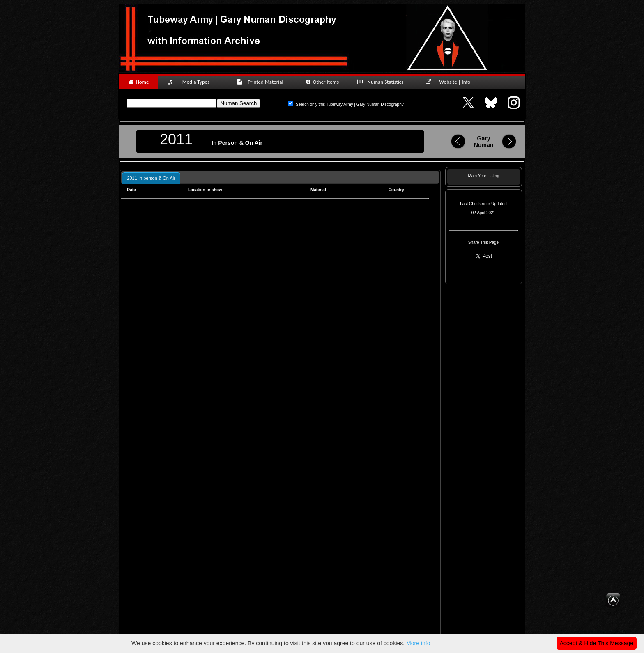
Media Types (192, 82)
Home (138, 82)
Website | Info (451, 82)
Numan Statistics (382, 82)
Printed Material (261, 82)
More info (418, 643)
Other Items (322, 82)
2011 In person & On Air (151, 178)
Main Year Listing (483, 176)
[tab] (151, 178)
